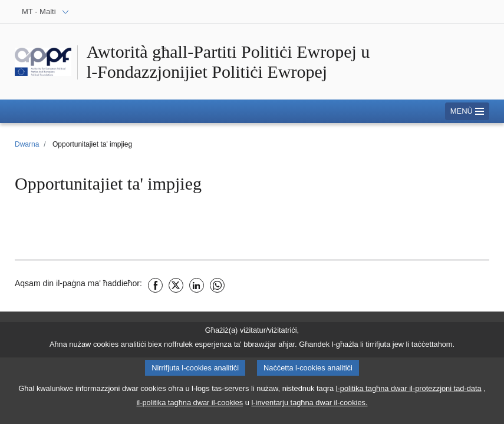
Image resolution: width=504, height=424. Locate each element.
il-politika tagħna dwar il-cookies (190, 410)
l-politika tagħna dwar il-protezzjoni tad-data (409, 396)
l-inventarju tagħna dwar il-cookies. (309, 410)
